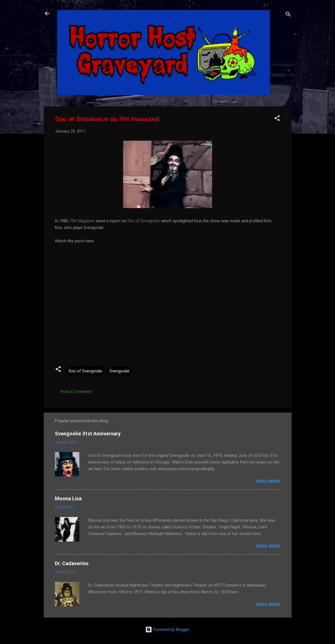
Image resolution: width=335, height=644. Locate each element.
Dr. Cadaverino (72, 563)
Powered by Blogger (167, 630)
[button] (277, 119)
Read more (268, 481)
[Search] (288, 15)
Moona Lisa (68, 498)
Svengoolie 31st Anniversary (88, 434)
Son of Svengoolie (85, 371)
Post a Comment (76, 392)
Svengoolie (119, 371)
